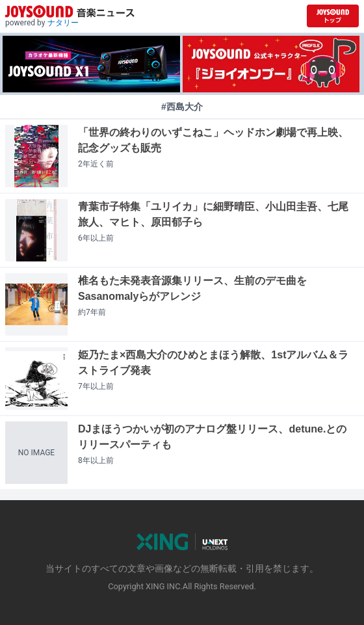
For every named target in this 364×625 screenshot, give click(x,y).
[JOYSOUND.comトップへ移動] (333, 16)
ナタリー (63, 23)
